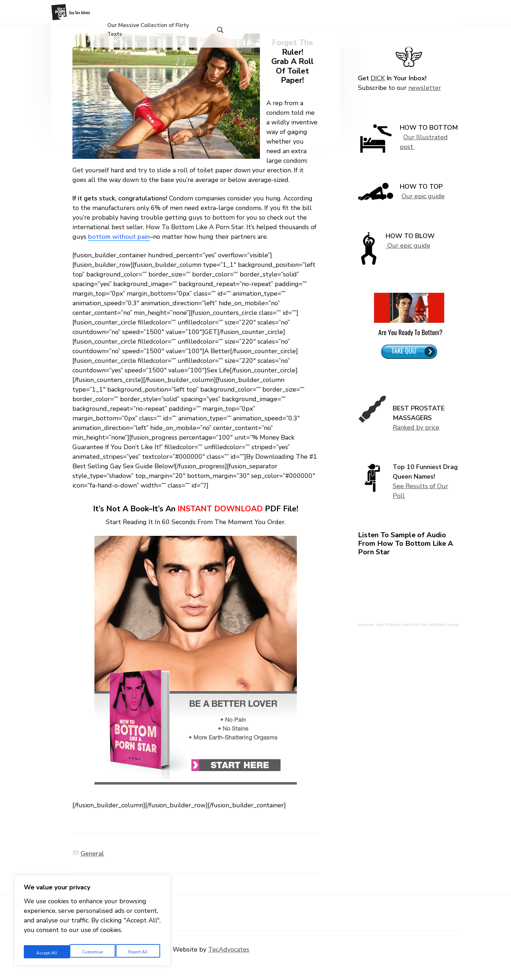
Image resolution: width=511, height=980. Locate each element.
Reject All (92, 951)
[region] (92, 922)
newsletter (425, 99)
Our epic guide (423, 208)
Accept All (139, 951)
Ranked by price (416, 439)
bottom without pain (119, 248)
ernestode (366, 636)
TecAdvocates (229, 961)
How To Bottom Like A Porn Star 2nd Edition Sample (418, 636)
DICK (378, 90)
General (92, 865)
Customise (46, 951)
